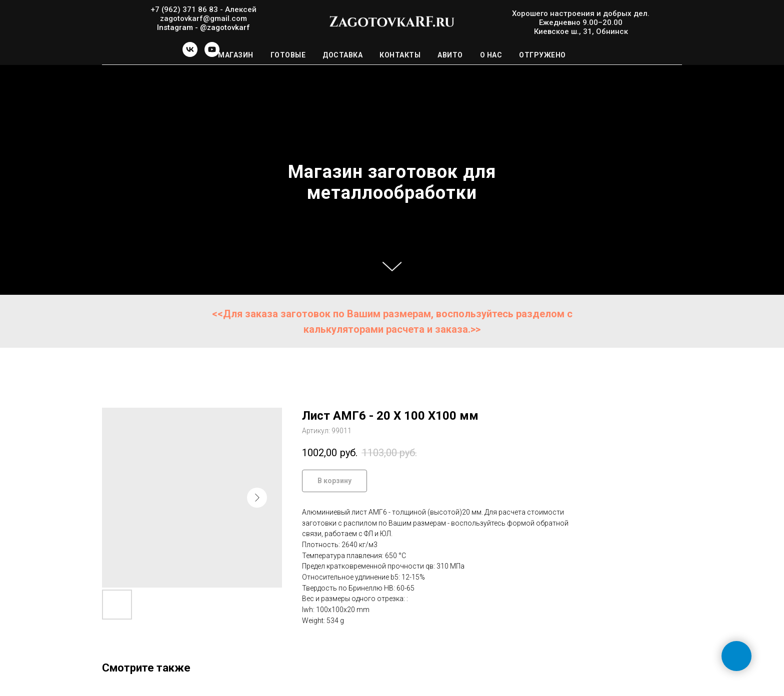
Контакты (400, 55)
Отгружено (542, 55)
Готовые (288, 55)
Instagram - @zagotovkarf (203, 27)
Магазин (236, 55)
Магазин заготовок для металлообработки (392, 182)
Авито (450, 55)
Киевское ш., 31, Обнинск (581, 31)
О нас (491, 55)
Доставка (342, 55)
